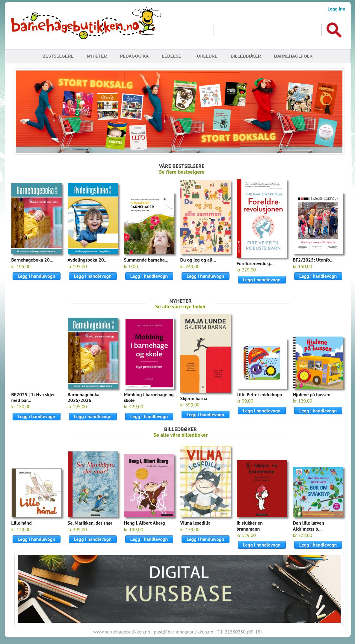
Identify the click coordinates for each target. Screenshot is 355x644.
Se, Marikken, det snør (90, 523)
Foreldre (206, 56)
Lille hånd (22, 523)
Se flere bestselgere (182, 172)
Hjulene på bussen (312, 394)
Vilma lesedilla (196, 523)
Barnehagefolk (293, 56)
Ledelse (172, 56)
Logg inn (336, 9)
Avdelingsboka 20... (88, 260)
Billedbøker (246, 56)
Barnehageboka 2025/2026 (84, 397)
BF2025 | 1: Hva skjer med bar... (33, 397)
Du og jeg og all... (198, 260)
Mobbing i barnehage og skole (149, 397)
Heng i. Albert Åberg (145, 523)
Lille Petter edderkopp (259, 394)
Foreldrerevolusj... (255, 263)
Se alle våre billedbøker (180, 435)
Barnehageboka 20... (33, 260)
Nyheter (97, 56)
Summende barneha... (146, 260)
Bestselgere (58, 56)
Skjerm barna (194, 398)
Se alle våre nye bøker (180, 306)
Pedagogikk (135, 56)
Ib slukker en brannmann (250, 526)
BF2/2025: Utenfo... (313, 260)
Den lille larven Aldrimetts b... (309, 526)
